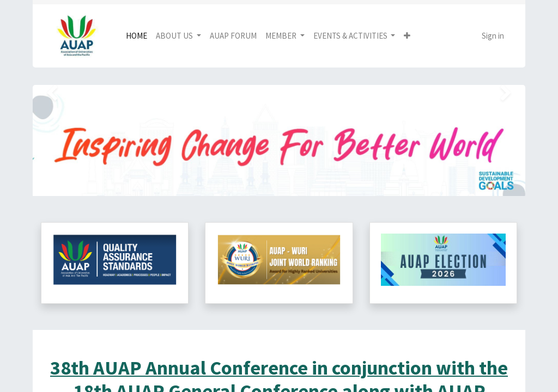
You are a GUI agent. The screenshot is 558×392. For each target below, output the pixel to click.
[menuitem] (137, 36)
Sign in (493, 36)
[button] (407, 36)
